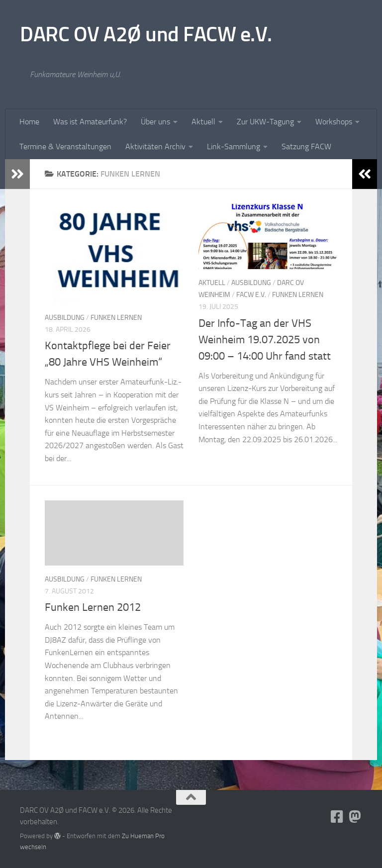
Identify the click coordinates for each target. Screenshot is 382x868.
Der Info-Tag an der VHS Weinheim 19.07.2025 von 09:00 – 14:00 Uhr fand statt (265, 340)
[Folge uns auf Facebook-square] (337, 817)
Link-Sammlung (234, 146)
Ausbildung (65, 318)
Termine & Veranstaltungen (65, 146)
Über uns (155, 122)
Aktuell (203, 122)
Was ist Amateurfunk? (90, 122)
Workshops (334, 122)
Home (29, 122)
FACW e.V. (251, 295)
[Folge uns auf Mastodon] (355, 817)
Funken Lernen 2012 (93, 607)
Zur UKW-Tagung (265, 122)
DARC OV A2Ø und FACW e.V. (146, 34)
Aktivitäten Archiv (155, 146)
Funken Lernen (116, 318)
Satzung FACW (306, 146)
